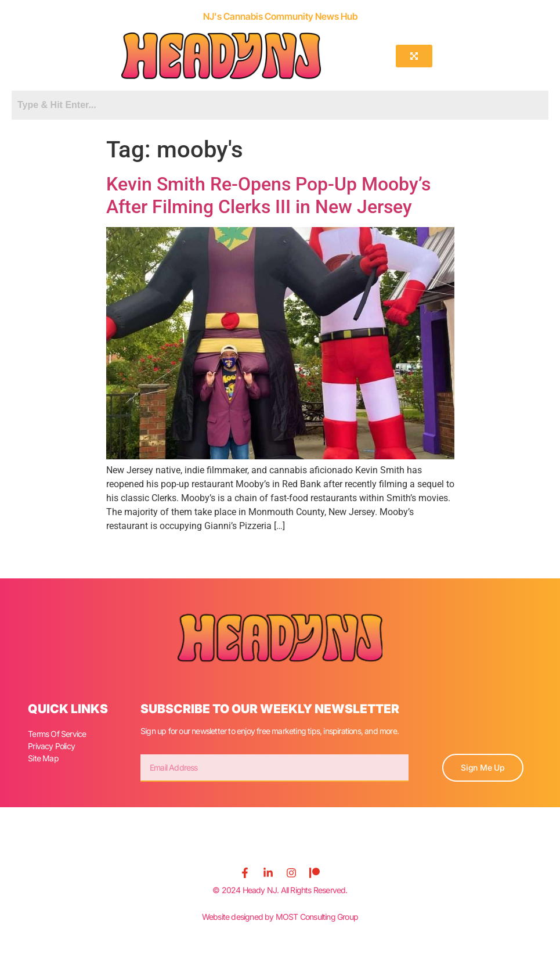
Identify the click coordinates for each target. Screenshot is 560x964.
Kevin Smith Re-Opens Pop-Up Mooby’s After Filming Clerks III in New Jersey (268, 195)
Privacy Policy (51, 746)
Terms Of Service (57, 734)
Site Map (43, 758)
